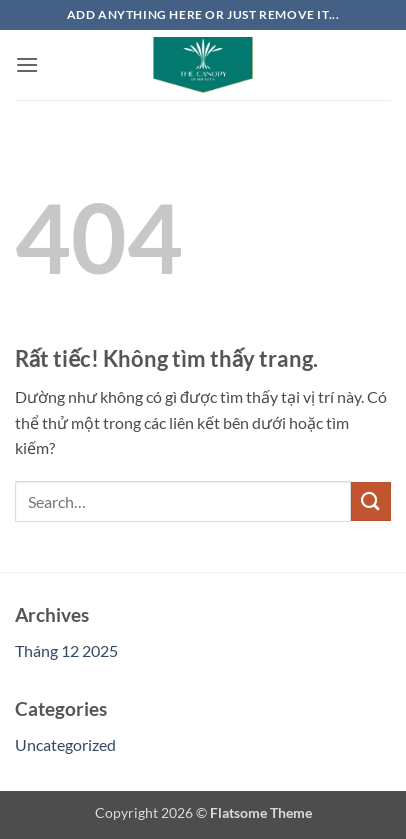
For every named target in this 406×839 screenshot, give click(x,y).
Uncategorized (65, 744)
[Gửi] (371, 501)
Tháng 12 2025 (66, 650)
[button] (27, 64)
